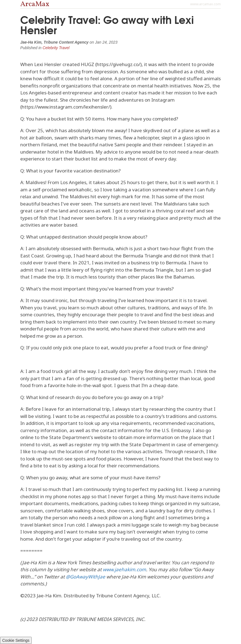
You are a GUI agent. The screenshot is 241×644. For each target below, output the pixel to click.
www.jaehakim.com (124, 569)
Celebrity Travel (56, 48)
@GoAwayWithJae (86, 577)
